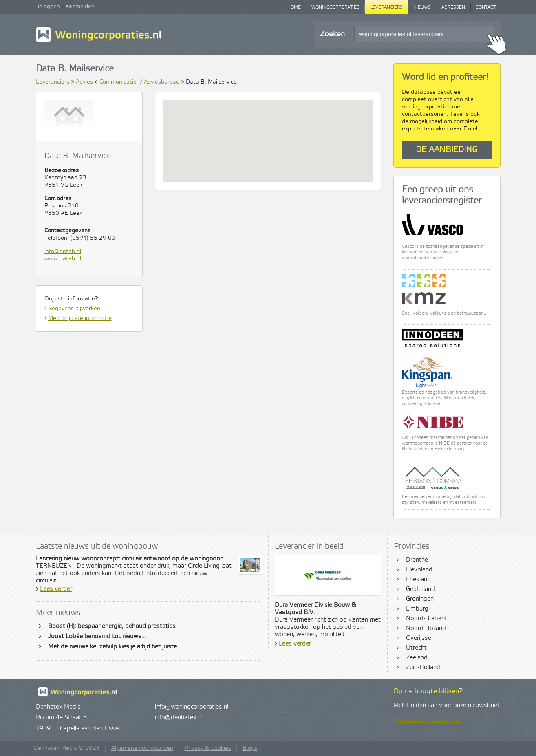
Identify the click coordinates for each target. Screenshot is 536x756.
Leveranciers (386, 7)
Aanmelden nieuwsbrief (429, 720)
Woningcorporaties (335, 7)
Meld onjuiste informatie (80, 318)
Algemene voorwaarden (142, 748)
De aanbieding (447, 150)
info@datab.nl (63, 251)
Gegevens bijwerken (74, 309)
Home (294, 7)
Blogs (250, 748)
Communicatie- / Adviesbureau (139, 82)
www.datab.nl (63, 259)
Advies (84, 82)
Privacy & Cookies (208, 748)
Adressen (453, 7)
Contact (486, 7)
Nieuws (422, 7)
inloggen (49, 7)
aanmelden (80, 7)
